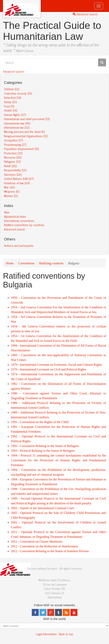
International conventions (19, 221)
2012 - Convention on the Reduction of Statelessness (44, 546)
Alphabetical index (15, 216)
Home (10, 263)
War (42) (9, 187)
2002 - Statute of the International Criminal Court (42, 508)
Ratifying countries (51, 263)
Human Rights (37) (15, 115)
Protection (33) (13, 153)
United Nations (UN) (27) (19, 179)
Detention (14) (13, 98)
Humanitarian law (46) (17, 123)
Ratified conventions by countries (24, 225)
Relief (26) (10, 166)
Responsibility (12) (15, 170)
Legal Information (46, 634)
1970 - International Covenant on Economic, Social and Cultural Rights (56, 365)
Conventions (27, 263)
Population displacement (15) (21, 149)
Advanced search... (86, 14)
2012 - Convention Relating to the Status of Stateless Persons (50, 551)
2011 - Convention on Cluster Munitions (37, 542)
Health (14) (11, 110)
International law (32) (17, 127)
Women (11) (11, 196)
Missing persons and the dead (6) (24, 132)
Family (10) (10, 102)
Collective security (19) (18, 93)
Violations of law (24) (17, 183)
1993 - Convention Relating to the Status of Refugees (45, 446)
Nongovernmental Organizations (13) (26, 136)
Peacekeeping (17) (15, 145)
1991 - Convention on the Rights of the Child (40, 422)
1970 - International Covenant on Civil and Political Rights (49, 369)
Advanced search (13, 71)
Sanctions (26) (13, 174)
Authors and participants (19, 246)
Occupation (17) (13, 140)
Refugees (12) (12, 161)
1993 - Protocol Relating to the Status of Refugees (43, 451)
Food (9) (9, 106)
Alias (7, 212)
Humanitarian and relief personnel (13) (27, 119)
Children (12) (12, 89)
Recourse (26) (13, 157)
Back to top (66, 634)
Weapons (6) (12, 191)
